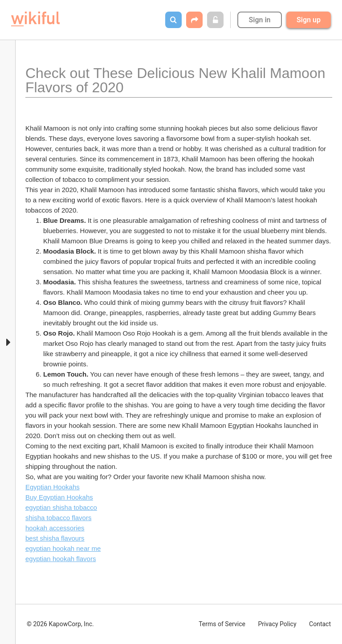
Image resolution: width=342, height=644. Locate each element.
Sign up (309, 20)
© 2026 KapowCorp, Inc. (60, 624)
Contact (320, 624)
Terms (222, 624)
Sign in (259, 20)
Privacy (277, 624)
